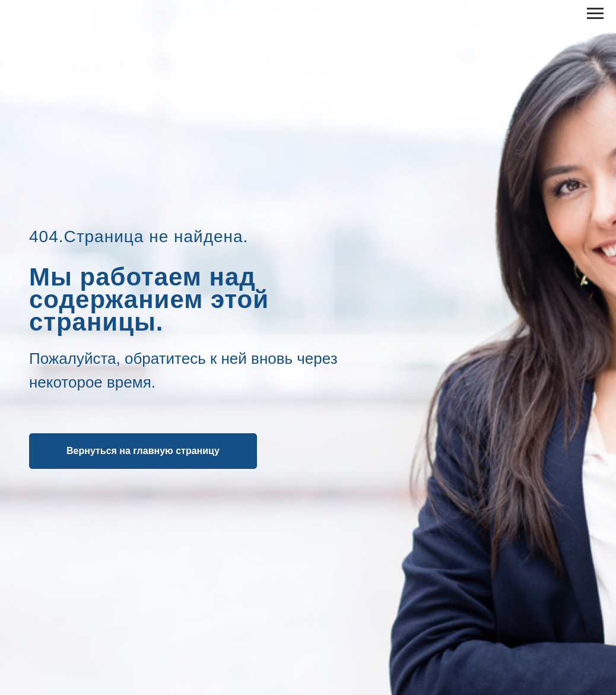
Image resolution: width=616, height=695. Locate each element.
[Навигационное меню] (595, 14)
